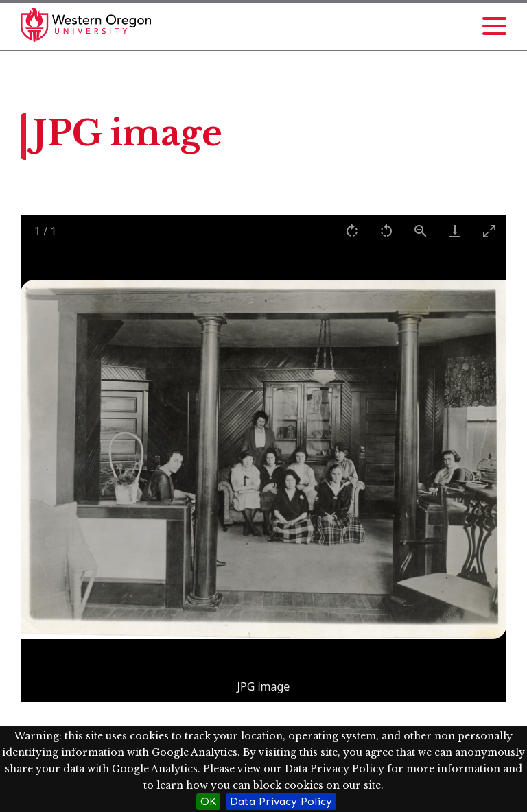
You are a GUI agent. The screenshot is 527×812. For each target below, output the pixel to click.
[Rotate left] (386, 231)
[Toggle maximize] (489, 231)
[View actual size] (421, 231)
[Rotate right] (352, 231)
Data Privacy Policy (281, 801)
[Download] (455, 231)
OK (208, 801)
